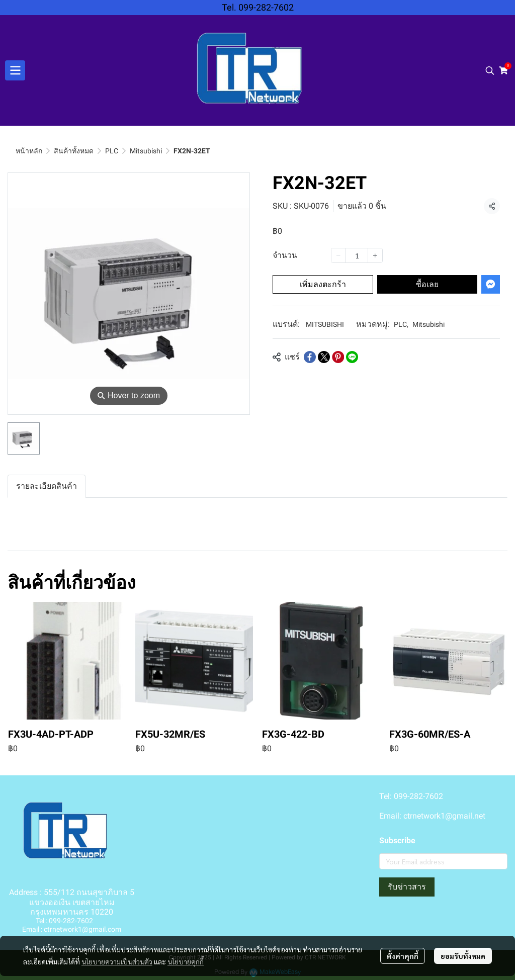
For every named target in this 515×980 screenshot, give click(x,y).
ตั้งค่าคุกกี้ (403, 956)
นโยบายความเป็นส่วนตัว (117, 961)
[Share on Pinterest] (338, 357)
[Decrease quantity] (338, 255)
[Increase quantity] (375, 255)
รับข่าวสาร (407, 887)
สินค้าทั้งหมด (74, 151)
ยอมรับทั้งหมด (463, 956)
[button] (490, 70)
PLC (112, 151)
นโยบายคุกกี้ (186, 961)
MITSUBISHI (325, 324)
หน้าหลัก (29, 151)
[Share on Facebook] (310, 357)
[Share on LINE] (352, 357)
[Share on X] (324, 357)
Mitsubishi (146, 151)
